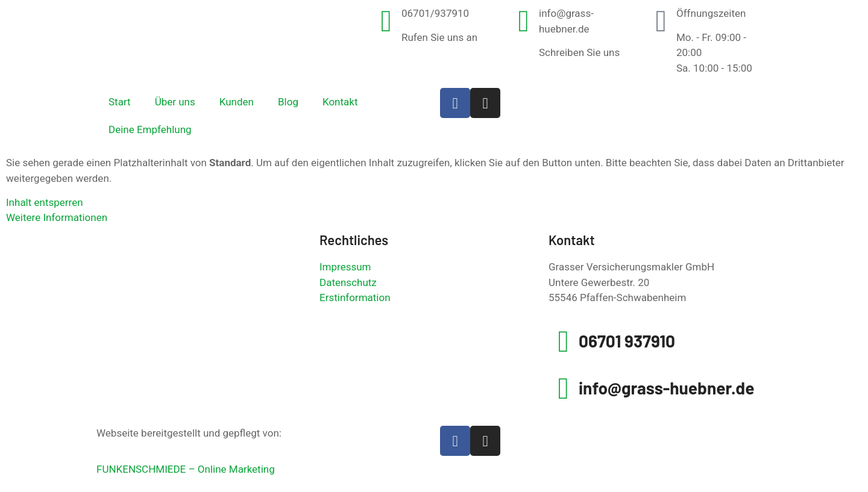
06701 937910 (627, 341)
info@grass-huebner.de (667, 388)
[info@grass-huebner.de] (524, 21)
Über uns (175, 102)
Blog (288, 102)
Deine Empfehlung (150, 129)
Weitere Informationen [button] (57, 217)
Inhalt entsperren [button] (45, 202)
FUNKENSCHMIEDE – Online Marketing (186, 469)
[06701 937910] (564, 341)
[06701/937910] (386, 21)
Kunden (237, 102)
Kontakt (340, 102)
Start (120, 102)
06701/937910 (435, 13)
